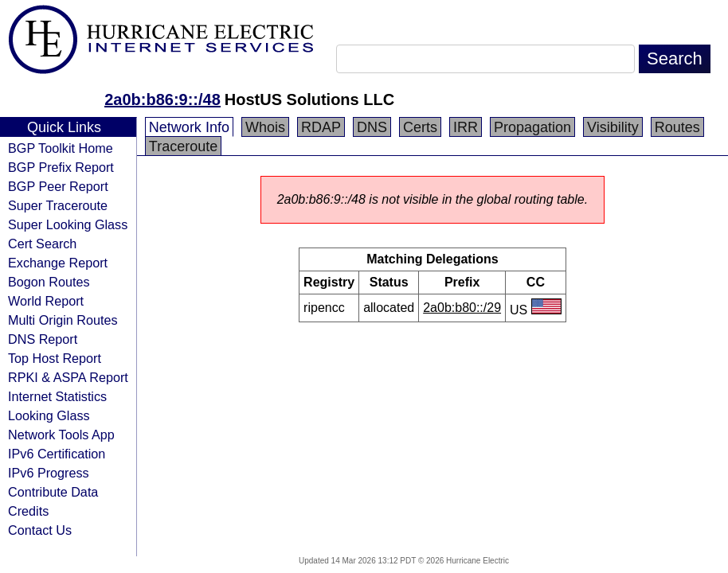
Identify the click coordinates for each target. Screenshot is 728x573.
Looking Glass (49, 415)
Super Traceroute (58, 205)
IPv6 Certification (57, 454)
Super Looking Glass (68, 224)
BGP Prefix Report (61, 167)
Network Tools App (61, 435)
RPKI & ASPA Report (68, 377)
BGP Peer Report (58, 186)
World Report (46, 301)
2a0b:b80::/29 (462, 308)
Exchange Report (58, 263)
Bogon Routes (49, 282)
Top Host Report (55, 358)
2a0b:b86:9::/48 (162, 99)
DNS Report (43, 339)
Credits (28, 511)
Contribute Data (53, 492)
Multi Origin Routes (63, 320)
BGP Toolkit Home (61, 148)
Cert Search (42, 244)
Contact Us (40, 530)
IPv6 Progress (49, 473)
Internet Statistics (57, 396)
